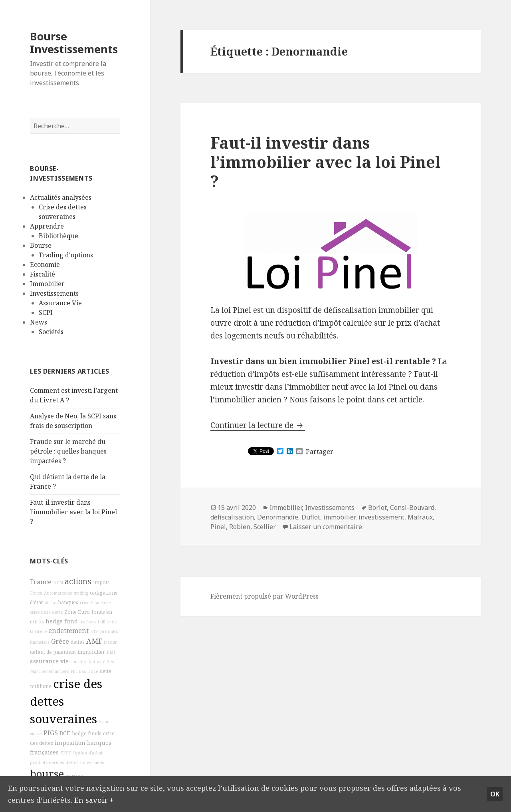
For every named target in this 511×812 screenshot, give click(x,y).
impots (101, 582)
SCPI (46, 312)
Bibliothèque (58, 236)
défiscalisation (232, 517)
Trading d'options (66, 255)
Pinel (218, 527)
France (41, 582)
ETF (94, 631)
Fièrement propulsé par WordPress (264, 596)
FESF (66, 753)
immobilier (91, 652)
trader (110, 642)
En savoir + (95, 799)
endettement (68, 631)
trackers (88, 622)
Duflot (311, 517)
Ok (495, 793)
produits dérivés (47, 762)
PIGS (51, 733)
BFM (58, 583)
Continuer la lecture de (258, 425)
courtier (78, 662)
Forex (36, 593)
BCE (65, 733)
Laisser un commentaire (326, 527)
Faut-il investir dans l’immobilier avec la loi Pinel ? (73, 512)
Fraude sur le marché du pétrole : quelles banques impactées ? (68, 451)
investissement (381, 517)
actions (78, 581)
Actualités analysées (61, 197)
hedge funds (87, 733)
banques (68, 602)
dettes (78, 642)
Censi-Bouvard (412, 507)
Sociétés (51, 332)
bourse (47, 774)
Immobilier (47, 284)
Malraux (420, 517)
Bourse (41, 245)
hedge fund (62, 621)
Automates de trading (66, 593)
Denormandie (278, 517)
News (39, 322)
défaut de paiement (53, 652)
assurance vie (49, 661)
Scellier (265, 527)
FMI (111, 652)
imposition (70, 743)
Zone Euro (77, 612)
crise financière (95, 603)
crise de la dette (46, 612)
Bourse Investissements (74, 43)
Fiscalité (43, 274)
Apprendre (47, 226)
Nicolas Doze (84, 671)
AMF (94, 641)
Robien (240, 527)
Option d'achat (88, 753)
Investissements (54, 293)
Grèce (60, 641)
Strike (50, 603)
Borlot (377, 507)
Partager (320, 452)
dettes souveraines (85, 762)
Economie (45, 265)
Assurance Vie (60, 303)
